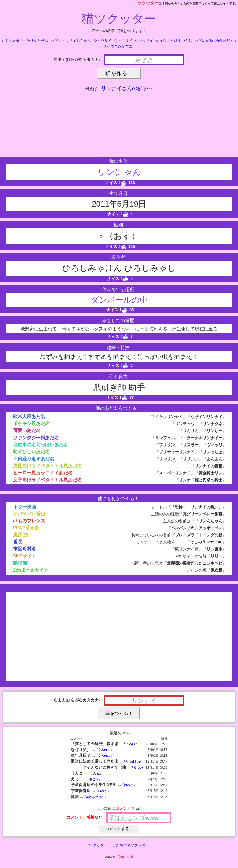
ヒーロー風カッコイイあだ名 (43, 473)
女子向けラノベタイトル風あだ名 (47, 480)
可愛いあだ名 (27, 430)
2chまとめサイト (31, 570)
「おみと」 (128, 785)
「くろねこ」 (132, 744)
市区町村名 (25, 549)
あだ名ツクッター (134, 845)
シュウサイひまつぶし (174, 41)
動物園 (20, 563)
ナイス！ (116, 183)
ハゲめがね (204, 41)
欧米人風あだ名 (29, 416)
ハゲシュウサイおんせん (71, 41)
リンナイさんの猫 (122, 88)
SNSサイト (25, 556)
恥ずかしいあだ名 (31, 452)
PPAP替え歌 (26, 528)
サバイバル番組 (29, 514)
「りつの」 (138, 768)
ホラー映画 (25, 507)
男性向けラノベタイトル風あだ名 (47, 466)
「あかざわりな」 (95, 797)
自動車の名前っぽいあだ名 (41, 445)
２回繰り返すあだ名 (34, 459)
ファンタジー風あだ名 (36, 438)
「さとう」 (94, 779)
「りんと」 (95, 773)
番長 (18, 542)
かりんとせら (13, 41)
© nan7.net (126, 857)
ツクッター (148, 3)
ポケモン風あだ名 (31, 423)
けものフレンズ (29, 521)
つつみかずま (121, 46)
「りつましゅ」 (133, 761)
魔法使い (22, 535)
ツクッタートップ (104, 845)
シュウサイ (103, 41)
